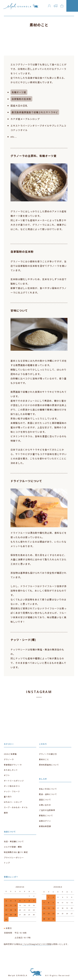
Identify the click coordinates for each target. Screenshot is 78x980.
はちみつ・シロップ (13, 802)
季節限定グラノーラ (13, 765)
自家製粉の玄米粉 (21, 99)
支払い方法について (48, 789)
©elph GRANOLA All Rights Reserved (39, 975)
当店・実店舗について (14, 841)
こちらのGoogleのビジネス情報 (37, 944)
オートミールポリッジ (14, 781)
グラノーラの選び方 (48, 754)
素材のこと (44, 759)
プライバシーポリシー (14, 858)
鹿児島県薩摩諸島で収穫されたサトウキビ (35, 112)
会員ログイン (45, 821)
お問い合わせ (45, 805)
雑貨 (6, 813)
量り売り (8, 797)
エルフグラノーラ (21, 7)
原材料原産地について (49, 765)
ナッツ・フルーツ (12, 791)
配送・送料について (48, 794)
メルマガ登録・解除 (13, 847)
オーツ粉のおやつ (12, 786)
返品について (45, 800)
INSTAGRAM (39, 692)
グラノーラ (9, 759)
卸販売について (46, 815)
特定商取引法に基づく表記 (16, 852)
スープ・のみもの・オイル (16, 807)
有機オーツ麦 (19, 92)
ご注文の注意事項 (47, 810)
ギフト (7, 775)
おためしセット (11, 770)
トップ (7, 863)
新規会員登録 (45, 826)
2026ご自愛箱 (10, 754)
